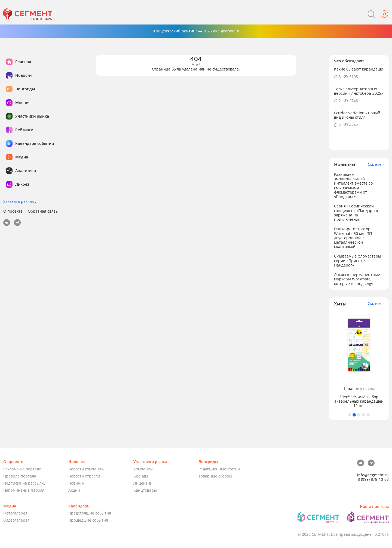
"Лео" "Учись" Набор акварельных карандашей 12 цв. (359, 401)
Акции (74, 490)
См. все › (376, 164)
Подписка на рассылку (24, 483)
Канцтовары (145, 490)
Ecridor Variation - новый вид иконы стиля (357, 115)
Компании (143, 469)
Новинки (76, 483)
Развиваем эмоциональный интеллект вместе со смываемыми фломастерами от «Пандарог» (353, 185)
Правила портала (20, 476)
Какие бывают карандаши (359, 69)
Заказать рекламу (20, 201)
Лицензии (143, 483)
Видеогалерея (16, 520)
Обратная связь (43, 211)
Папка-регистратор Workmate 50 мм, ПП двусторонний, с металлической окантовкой (353, 238)
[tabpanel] (359, 360)
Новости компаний (86, 469)
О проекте (13, 211)
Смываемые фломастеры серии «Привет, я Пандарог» (358, 260)
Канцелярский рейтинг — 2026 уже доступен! (196, 31)
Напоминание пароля (24, 490)
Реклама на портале (22, 469)
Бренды (141, 476)
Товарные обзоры (215, 476)
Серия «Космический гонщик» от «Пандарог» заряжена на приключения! (356, 212)
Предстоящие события (90, 513)
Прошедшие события (88, 520)
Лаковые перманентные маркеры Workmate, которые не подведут (357, 279)
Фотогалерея (15, 513)
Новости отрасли (84, 476)
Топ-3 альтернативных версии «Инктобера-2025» (359, 91)
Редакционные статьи (219, 469)
